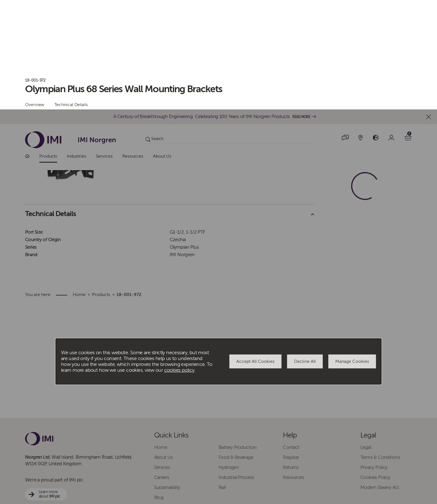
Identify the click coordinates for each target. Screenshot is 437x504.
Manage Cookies (352, 252)
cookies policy (179, 261)
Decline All (305, 252)
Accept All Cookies (255, 252)
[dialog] (219, 252)
